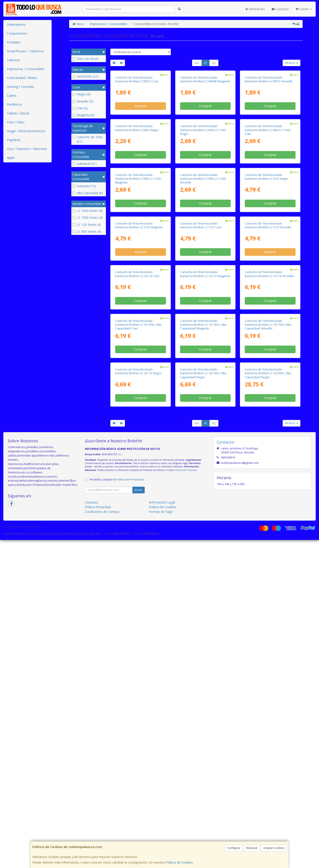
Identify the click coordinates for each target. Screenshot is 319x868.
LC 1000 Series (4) (88, 217)
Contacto (280, 9)
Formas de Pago (161, 840)
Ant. (197, 63)
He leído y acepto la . (117, 808)
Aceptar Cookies (274, 848)
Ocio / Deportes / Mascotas (27, 149)
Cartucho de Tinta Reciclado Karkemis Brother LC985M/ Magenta (205, 126)
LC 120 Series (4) (87, 225)
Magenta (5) (83, 115)
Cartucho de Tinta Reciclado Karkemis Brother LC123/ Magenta (139, 413)
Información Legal (162, 830)
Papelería (14, 140)
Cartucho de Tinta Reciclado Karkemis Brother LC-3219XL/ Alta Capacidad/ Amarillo (268, 606)
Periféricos (15, 104)
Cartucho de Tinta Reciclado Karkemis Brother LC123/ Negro (267, 317)
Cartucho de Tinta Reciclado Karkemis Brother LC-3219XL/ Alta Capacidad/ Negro (203, 701)
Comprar (205, 153)
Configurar (234, 848)
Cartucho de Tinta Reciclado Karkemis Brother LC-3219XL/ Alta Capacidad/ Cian (138, 606)
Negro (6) (82, 94)
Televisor (13, 60)
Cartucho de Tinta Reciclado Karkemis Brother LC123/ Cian (201, 413)
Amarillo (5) (83, 101)
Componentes (17, 33)
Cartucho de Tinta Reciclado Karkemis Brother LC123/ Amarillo (268, 413)
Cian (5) (80, 108)
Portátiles (14, 42)
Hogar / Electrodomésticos (26, 131)
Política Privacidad (98, 835)
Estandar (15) (84, 186)
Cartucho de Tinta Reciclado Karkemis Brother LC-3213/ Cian (137, 508)
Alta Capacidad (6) (88, 193)
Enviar (138, 818)
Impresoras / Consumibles (26, 69)
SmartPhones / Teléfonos (25, 51)
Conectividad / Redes (22, 78)
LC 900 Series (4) (87, 231)
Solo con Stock (85, 59)
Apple (11, 158)
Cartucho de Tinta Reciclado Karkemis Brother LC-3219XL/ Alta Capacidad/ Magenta (203, 606)
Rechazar (252, 848)
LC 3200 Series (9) (88, 211)
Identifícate (255, 9)
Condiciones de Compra (102, 840)
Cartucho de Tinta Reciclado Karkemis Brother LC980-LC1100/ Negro (203, 224)
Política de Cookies (179, 862)
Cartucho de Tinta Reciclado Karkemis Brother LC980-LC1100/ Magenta (138, 319)
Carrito (304, 9)
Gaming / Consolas (20, 87)
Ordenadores (16, 25)
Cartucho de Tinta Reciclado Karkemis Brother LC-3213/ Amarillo (269, 508)
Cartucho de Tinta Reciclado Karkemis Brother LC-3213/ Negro (138, 699)
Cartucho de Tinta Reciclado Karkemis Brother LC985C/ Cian (137, 126)
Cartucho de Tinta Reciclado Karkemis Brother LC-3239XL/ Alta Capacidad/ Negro (268, 701)
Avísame (141, 153)
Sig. (214, 63)
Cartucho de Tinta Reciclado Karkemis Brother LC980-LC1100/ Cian (268, 224)
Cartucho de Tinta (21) (88, 139)
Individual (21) (85, 164)
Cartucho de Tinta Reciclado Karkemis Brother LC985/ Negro (137, 222)
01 (206, 63)
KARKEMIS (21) (86, 76)
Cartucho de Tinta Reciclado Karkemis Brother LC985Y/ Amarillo (269, 126)
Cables (12, 95)
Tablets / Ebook (18, 113)
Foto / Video (16, 122)
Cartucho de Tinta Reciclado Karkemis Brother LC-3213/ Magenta (205, 508)
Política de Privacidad (186, 798)
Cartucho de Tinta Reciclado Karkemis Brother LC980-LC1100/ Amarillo (203, 319)
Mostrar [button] (292, 63)
